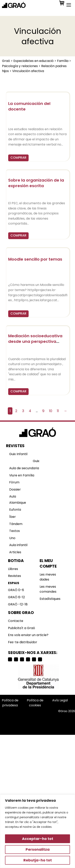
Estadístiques (50, 599)
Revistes (14, 576)
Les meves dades (48, 577)
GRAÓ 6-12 (16, 597)
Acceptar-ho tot (38, 839)
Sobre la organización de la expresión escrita (36, 183)
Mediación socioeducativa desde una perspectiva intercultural (35, 341)
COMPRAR (18, 158)
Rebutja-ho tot (38, 860)
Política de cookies (35, 703)
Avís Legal (60, 700)
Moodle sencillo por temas (35, 259)
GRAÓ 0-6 (16, 590)
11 (58, 411)
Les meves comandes (48, 589)
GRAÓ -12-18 (18, 604)
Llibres (13, 569)
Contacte (16, 621)
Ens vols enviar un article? (28, 635)
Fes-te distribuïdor (23, 642)
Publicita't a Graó (21, 628)
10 (51, 411)
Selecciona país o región (22, 720)
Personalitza (38, 849)
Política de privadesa (10, 703)
